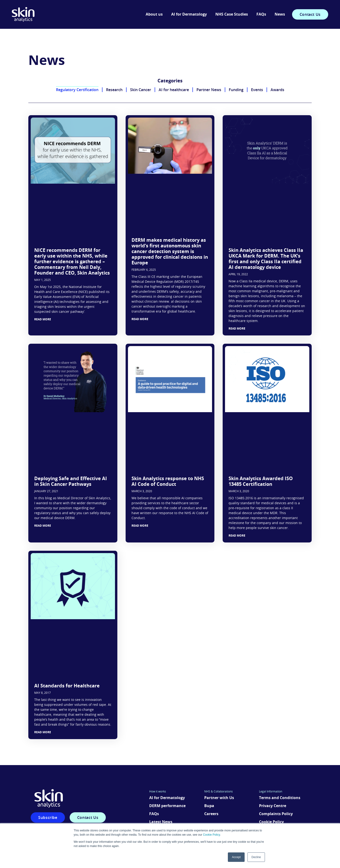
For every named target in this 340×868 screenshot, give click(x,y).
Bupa (209, 806)
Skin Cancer (141, 90)
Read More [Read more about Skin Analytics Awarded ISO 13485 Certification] (237, 536)
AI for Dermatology (189, 14)
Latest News (161, 822)
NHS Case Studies (232, 14)
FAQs (261, 14)
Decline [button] (256, 857)
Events (257, 90)
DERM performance (167, 806)
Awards (277, 90)
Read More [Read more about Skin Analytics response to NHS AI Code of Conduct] (140, 526)
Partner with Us (219, 798)
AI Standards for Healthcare (67, 686)
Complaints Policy (276, 814)
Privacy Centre (273, 806)
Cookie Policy (211, 835)
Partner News (209, 90)
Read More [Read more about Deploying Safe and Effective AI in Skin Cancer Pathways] (43, 526)
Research (114, 90)
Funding (236, 90)
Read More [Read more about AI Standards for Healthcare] (43, 732)
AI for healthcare (174, 90)
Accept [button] (236, 857)
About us (154, 14)
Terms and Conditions (280, 798)
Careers (211, 814)
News (280, 14)
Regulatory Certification (77, 90)
